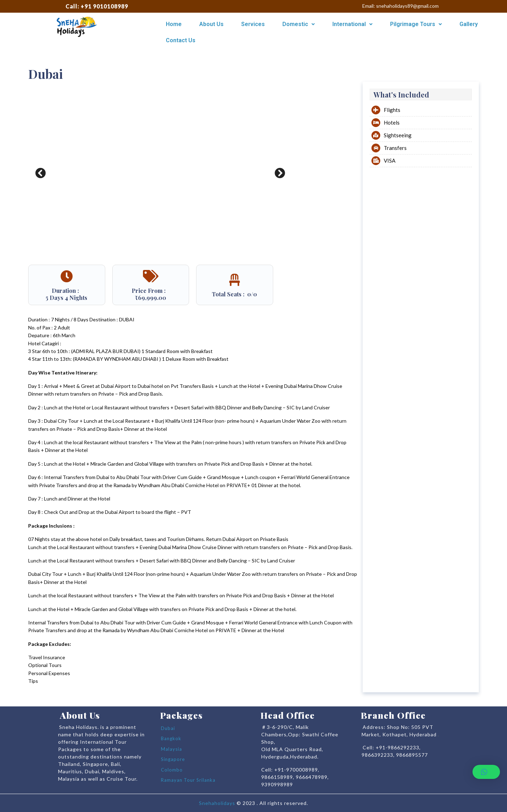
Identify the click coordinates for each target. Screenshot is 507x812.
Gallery (469, 24)
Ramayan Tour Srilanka (188, 780)
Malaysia (171, 749)
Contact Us (181, 40)
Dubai (168, 728)
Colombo (172, 770)
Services (253, 24)
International (352, 24)
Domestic (299, 24)
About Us (211, 24)
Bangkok (171, 738)
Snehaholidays (217, 803)
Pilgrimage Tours (416, 24)
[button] (486, 772)
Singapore (173, 759)
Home (174, 24)
